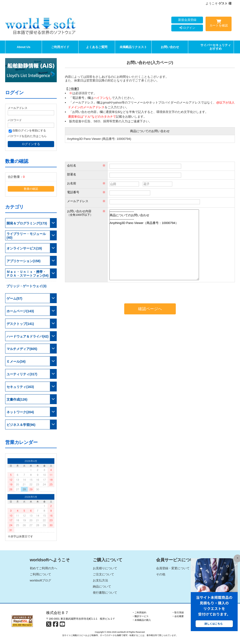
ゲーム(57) (14, 298)
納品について (102, 586)
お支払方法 (100, 580)
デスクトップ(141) (20, 324)
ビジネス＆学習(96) (21, 425)
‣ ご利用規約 (140, 612)
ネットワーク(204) (20, 412)
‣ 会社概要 (178, 616)
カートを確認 (219, 24)
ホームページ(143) (20, 311)
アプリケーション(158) (24, 261)
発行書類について (105, 593)
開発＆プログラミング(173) (27, 223)
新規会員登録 (187, 20)
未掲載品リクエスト (133, 47)
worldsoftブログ (40, 580)
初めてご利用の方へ (43, 568)
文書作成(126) (17, 399)
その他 (161, 574)
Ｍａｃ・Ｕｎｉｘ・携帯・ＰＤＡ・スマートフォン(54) (28, 274)
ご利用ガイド (60, 47)
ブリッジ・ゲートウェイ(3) (26, 286)
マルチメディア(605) (22, 349)
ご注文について (103, 574)
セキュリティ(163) (20, 387)
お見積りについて (105, 568)
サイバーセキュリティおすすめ (216, 47)
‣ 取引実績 (178, 612)
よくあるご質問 (97, 47)
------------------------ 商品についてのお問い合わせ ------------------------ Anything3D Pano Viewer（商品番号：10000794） (154, 245)
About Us (24, 47)
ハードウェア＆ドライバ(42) (28, 336)
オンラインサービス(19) (24, 248)
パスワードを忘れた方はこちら (27, 136)
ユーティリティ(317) (22, 374)
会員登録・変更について (173, 568)
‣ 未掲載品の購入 (142, 620)
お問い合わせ (170, 47)
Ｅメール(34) (16, 361)
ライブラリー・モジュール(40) (26, 236)
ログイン (187, 28)
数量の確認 (31, 189)
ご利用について (40, 574)
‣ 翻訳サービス (141, 616)
